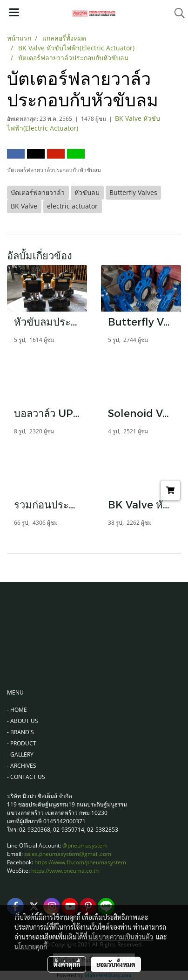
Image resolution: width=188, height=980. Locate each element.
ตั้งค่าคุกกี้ (67, 964)
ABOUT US (24, 721)
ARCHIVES (23, 766)
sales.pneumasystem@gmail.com (68, 854)
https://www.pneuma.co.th (65, 871)
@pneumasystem (85, 845)
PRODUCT (23, 743)
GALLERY (22, 754)
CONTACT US (28, 777)
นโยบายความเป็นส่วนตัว (121, 937)
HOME (19, 710)
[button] (176, 13)
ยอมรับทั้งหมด (116, 964)
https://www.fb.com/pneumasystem (80, 862)
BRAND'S (22, 732)
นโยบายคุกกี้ (31, 946)
